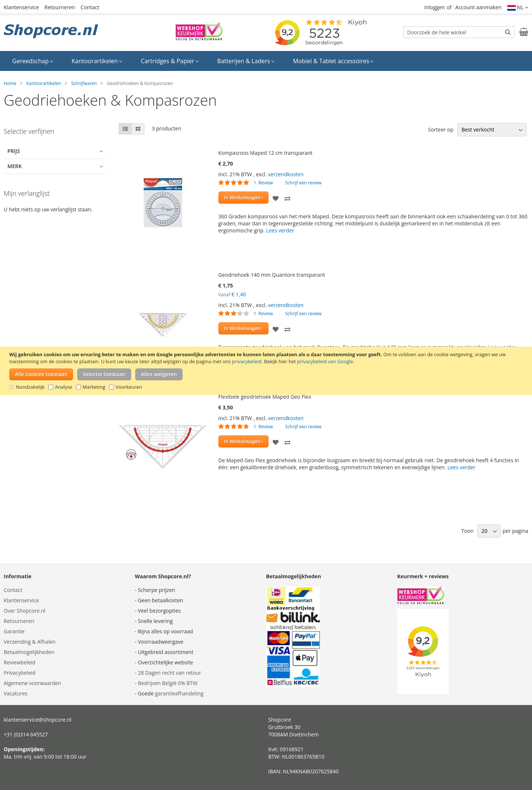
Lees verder (280, 230)
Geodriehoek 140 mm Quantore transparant (272, 275)
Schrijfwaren (84, 83)
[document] (267, 371)
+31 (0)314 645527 (26, 734)
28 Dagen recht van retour (169, 673)
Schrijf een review (303, 183)
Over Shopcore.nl (25, 611)
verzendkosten (286, 174)
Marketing (94, 387)
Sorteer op (441, 130)
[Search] (508, 32)
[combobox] (459, 32)
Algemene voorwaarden (32, 683)
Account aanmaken (478, 7)
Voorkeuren (129, 387)
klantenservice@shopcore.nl (37, 720)
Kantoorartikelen (44, 83)
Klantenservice (21, 7)
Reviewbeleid (20, 662)
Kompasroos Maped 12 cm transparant (265, 153)
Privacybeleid (20, 673)
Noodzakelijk (30, 387)
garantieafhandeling (179, 693)
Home (10, 83)
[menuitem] (33, 61)
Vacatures (16, 693)
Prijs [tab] (14, 151)
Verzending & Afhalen (30, 642)
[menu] (266, 61)
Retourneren (60, 7)
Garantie (14, 631)
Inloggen (434, 7)
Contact (90, 7)
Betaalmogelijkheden (29, 652)
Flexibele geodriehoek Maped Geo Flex (265, 397)
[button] (518, 7)
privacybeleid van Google (325, 361)
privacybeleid (247, 361)
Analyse (64, 387)
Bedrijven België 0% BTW (168, 683)
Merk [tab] (15, 166)
